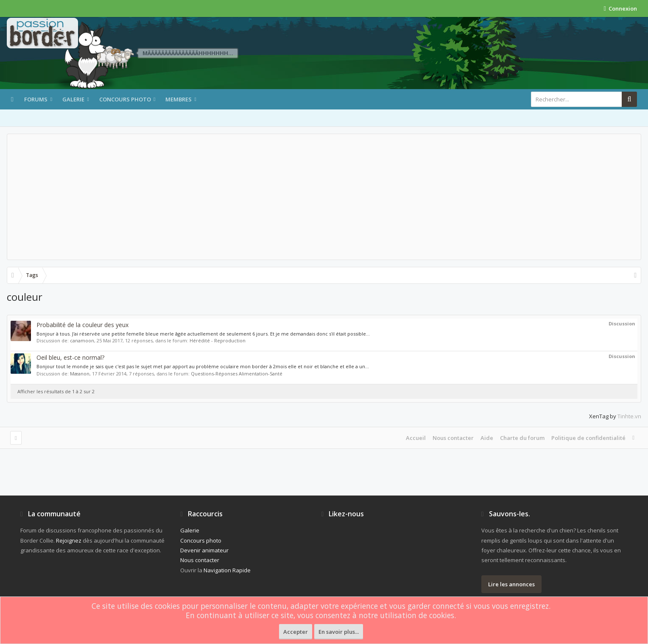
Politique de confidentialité (588, 438)
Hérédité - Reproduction (218, 340)
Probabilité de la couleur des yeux (82, 325)
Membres (179, 99)
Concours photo (125, 99)
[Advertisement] (324, 197)
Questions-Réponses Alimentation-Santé (237, 374)
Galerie (73, 99)
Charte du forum (522, 438)
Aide (487, 438)
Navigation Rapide (227, 570)
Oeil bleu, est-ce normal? (70, 357)
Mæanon (80, 374)
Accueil (416, 438)
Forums (36, 99)
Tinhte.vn (629, 416)
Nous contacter (453, 438)
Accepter (296, 632)
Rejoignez (69, 540)
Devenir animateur (204, 550)
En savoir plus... (339, 632)
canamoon (82, 340)
